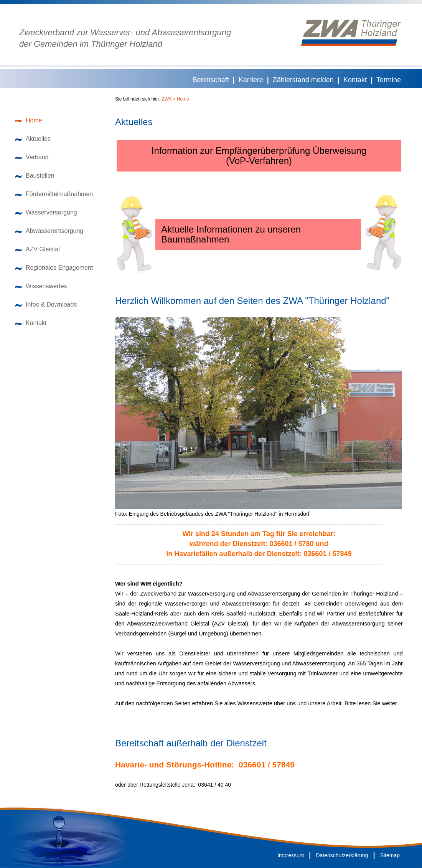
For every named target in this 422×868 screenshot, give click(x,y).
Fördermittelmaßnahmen (54, 194)
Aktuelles (33, 139)
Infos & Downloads (46, 304)
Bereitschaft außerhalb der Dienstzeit (191, 743)
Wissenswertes (41, 286)
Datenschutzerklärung (342, 855)
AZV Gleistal (38, 249)
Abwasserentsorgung (49, 231)
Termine (389, 80)
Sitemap (390, 855)
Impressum (291, 855)
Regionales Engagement (54, 268)
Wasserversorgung (46, 212)
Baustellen (35, 176)
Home (29, 120)
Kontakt (355, 80)
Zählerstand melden (303, 80)
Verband (32, 157)
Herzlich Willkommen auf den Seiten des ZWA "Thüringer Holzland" (252, 301)
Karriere (251, 80)
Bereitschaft (211, 80)
